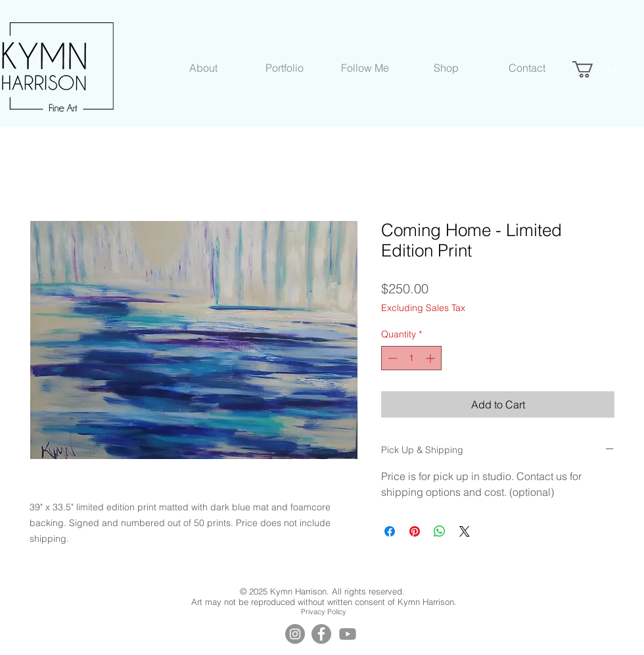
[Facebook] (321, 634)
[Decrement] (391, 358)
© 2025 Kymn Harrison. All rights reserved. (324, 591)
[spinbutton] (411, 358)
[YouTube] (348, 634)
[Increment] (431, 358)
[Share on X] (465, 531)
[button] (203, 68)
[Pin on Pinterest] (415, 531)
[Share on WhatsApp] (440, 531)
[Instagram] (295, 634)
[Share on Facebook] (390, 531)
